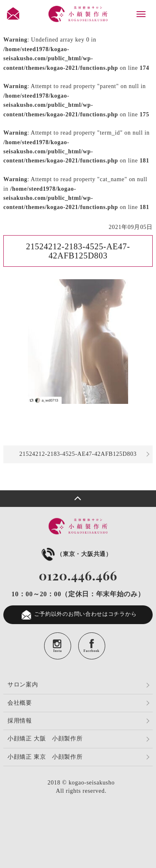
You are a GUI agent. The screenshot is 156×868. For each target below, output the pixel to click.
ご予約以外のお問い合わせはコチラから (78, 615)
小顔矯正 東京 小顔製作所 (45, 757)
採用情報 (20, 721)
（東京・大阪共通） (76, 554)
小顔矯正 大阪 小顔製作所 (45, 739)
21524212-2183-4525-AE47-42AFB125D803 (78, 454)
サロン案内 (23, 685)
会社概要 (20, 703)
